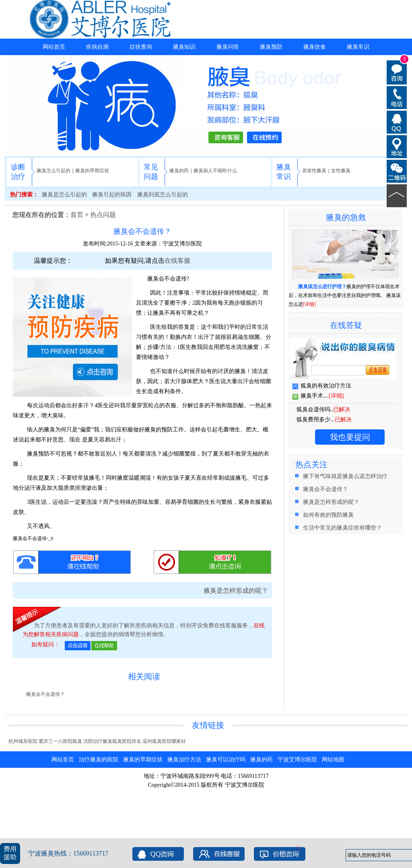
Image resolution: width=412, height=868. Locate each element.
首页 (77, 215)
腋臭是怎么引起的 (64, 195)
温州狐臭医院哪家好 (164, 741)
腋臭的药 (179, 171)
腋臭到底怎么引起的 (163, 195)
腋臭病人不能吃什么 (215, 171)
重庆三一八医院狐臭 (60, 741)
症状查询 (141, 47)
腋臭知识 (184, 47)
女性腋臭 (341, 171)
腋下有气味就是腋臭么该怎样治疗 (345, 476)
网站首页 (54, 47)
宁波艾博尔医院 (182, 244)
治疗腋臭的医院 (99, 760)
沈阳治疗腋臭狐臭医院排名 (112, 741)
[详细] (309, 304)
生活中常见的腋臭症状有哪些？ (342, 528)
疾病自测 (97, 47)
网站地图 (333, 760)
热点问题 (103, 215)
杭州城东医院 (23, 741)
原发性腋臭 (314, 171)
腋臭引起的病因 (112, 195)
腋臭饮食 (315, 47)
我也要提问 (350, 437)
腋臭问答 (228, 47)
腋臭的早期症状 (92, 171)
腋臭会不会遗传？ (45, 694)
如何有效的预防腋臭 (328, 515)
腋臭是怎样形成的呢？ (236, 591)
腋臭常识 (358, 47)
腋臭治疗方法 (184, 760)
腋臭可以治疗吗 (226, 760)
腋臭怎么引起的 (54, 171)
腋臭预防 (271, 47)
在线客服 (177, 261)
